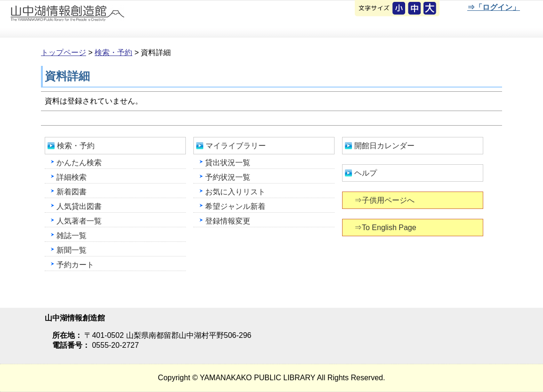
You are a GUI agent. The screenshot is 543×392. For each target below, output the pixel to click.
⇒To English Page (386, 228)
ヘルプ (366, 173)
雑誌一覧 (72, 236)
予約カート (75, 265)
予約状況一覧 (228, 177)
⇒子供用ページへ (385, 200)
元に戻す (399, 9)
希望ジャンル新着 (235, 206)
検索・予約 (113, 52)
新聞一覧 (72, 250)
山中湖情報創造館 (113, 19)
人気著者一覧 (79, 221)
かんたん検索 (79, 163)
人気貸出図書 (79, 206)
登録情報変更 (228, 221)
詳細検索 (72, 177)
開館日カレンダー (384, 146)
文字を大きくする (431, 9)
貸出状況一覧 (228, 163)
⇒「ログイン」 (493, 7)
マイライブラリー (236, 146)
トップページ (64, 52)
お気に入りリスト (235, 192)
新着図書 (72, 192)
